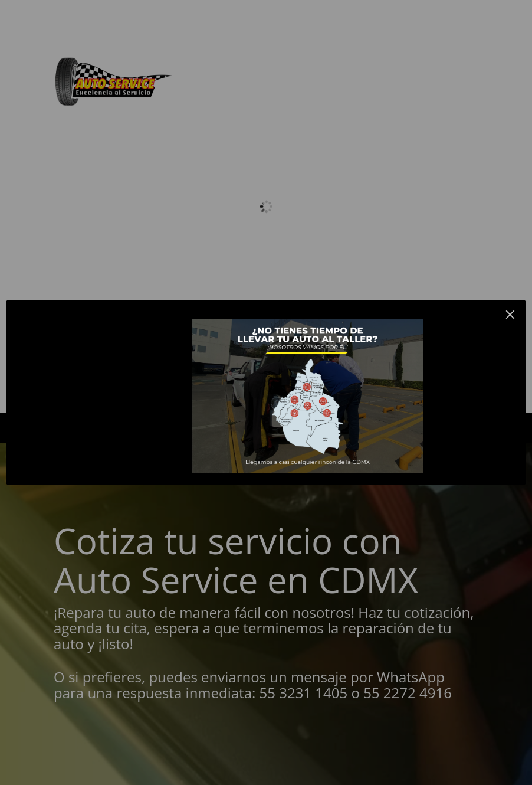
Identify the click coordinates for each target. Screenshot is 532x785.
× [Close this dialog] (510, 315)
